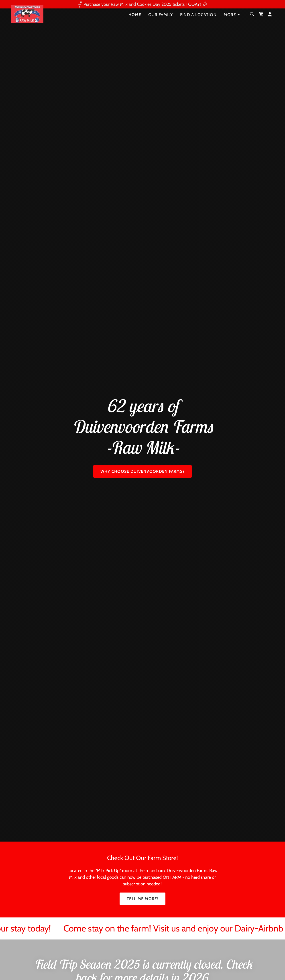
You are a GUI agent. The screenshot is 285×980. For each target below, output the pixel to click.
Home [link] (135, 23)
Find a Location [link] (198, 23)
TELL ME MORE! (142, 899)
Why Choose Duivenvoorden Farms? (143, 471)
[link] (27, 22)
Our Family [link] (161, 23)
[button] (232, 23)
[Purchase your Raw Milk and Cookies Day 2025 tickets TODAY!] (142, 4)
